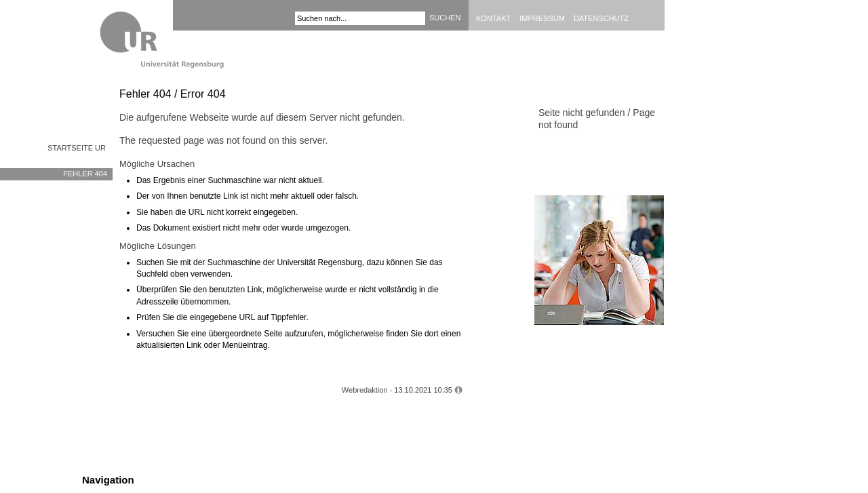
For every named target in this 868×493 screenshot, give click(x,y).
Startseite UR (77, 148)
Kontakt (493, 18)
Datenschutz (601, 18)
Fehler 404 (85, 174)
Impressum (542, 18)
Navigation (108, 480)
